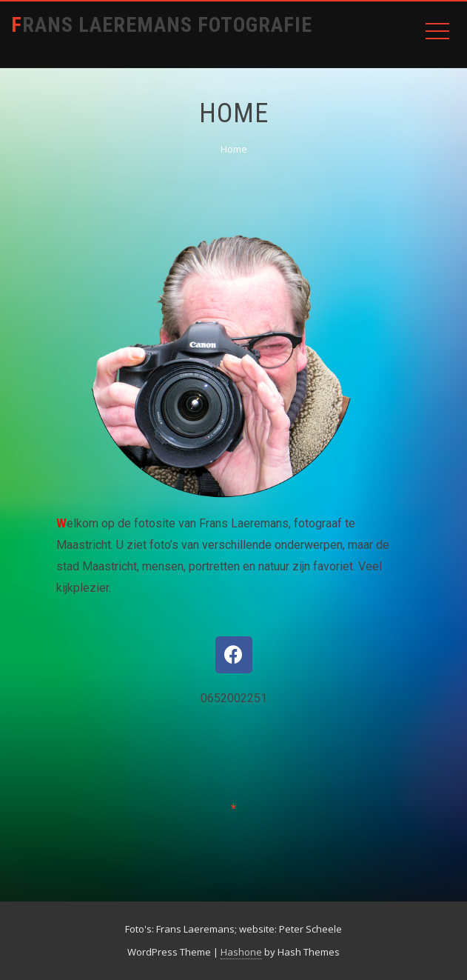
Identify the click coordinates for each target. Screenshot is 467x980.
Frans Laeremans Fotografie (162, 25)
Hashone (241, 952)
